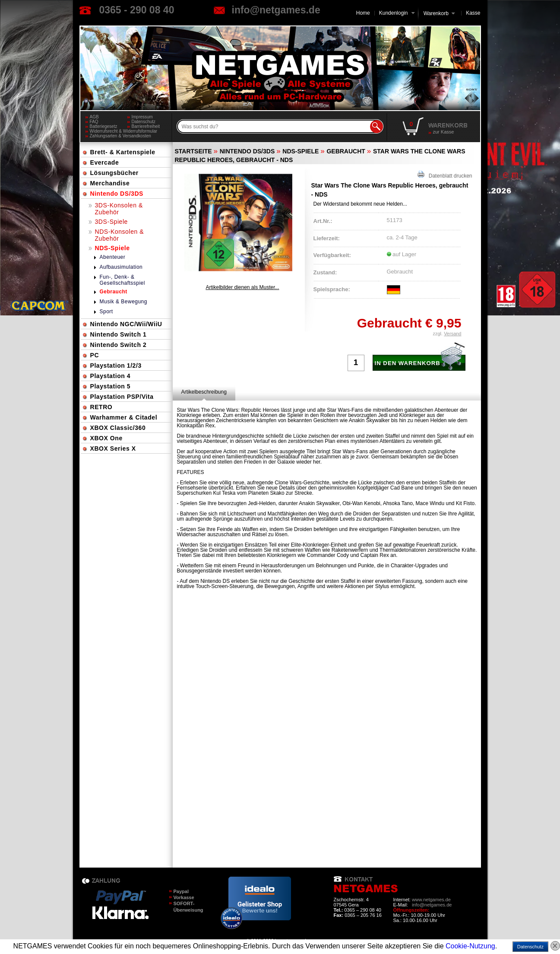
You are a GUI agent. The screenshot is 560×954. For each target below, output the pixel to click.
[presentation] (204, 392)
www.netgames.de (431, 900)
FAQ (94, 122)
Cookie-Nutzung (470, 946)
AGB (94, 117)
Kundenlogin (397, 13)
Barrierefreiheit (146, 126)
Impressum (142, 117)
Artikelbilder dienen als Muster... (242, 287)
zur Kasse (444, 132)
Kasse (473, 13)
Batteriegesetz (104, 126)
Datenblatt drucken (445, 175)
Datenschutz (144, 122)
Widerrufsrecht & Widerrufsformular (124, 131)
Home (363, 13)
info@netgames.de (276, 10)
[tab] (204, 392)
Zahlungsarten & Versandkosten (120, 136)
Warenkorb (436, 13)
